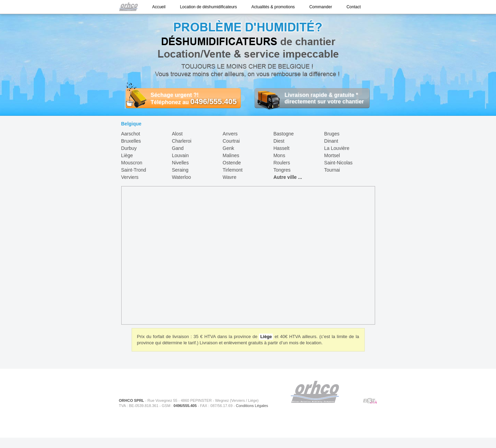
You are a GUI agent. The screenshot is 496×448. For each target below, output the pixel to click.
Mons (279, 155)
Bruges (332, 134)
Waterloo (182, 177)
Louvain (180, 155)
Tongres (282, 170)
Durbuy (129, 148)
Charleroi (182, 141)
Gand (178, 148)
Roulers (282, 163)
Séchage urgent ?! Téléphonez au (181, 99)
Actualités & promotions (273, 7)
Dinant (331, 141)
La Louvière (337, 148)
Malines (231, 155)
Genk (228, 148)
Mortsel (332, 155)
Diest (279, 141)
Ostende (232, 163)
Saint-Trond (134, 170)
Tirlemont (232, 170)
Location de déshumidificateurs (208, 7)
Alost (177, 134)
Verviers (130, 177)
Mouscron (132, 163)
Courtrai (231, 141)
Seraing (180, 170)
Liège (127, 155)
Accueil (159, 7)
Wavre (229, 177)
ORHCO (315, 392)
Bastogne (284, 134)
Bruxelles (131, 141)
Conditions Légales (252, 406)
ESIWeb (370, 401)
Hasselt (282, 148)
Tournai (332, 170)
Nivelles (180, 163)
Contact (354, 7)
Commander (321, 7)
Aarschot (131, 134)
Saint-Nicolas (338, 163)
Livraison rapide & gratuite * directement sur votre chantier (309, 98)
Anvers (230, 134)
